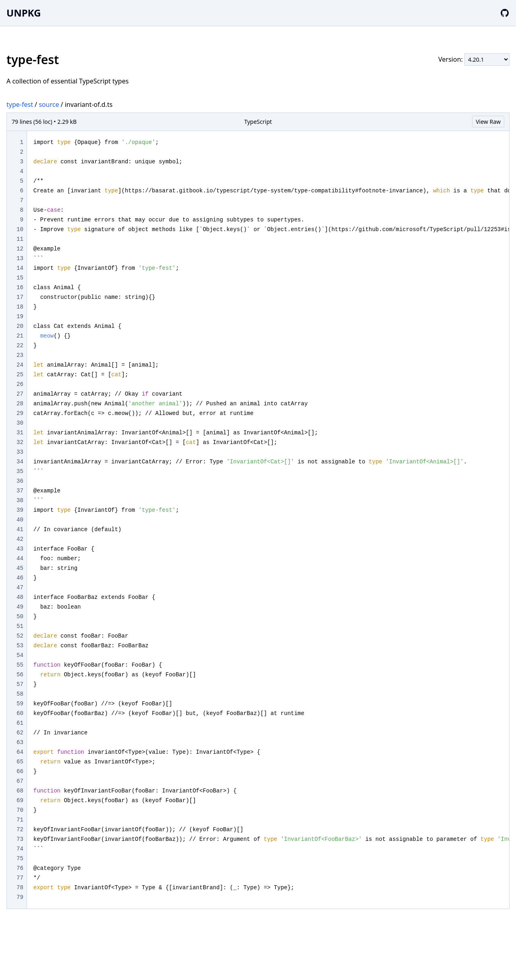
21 (20, 336)
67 (20, 781)
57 (20, 684)
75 (20, 859)
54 (20, 655)
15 (20, 278)
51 (20, 626)
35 (20, 471)
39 (20, 510)
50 (20, 617)
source (49, 104)
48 (20, 597)
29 (20, 413)
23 (20, 355)
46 (20, 578)
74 (20, 849)
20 (20, 326)
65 (20, 762)
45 (20, 568)
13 (20, 259)
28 (20, 404)
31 (20, 433)
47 (20, 588)
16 (20, 288)
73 (20, 839)
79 (20, 897)
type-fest (20, 104)
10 (20, 229)
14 (20, 268)
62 (20, 733)
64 (20, 752)
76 (20, 868)
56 (20, 675)
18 (20, 307)
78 (20, 888)
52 (20, 636)
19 (20, 317)
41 (20, 530)
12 (20, 249)
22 (20, 346)
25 (20, 375)
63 (20, 742)
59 (20, 704)
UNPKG (24, 13)
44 (20, 559)
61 (20, 723)
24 (20, 365)
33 (20, 452)
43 (20, 549)
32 (20, 442)
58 (20, 694)
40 (20, 520)
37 (20, 491)
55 (20, 665)
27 (20, 394)
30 (20, 423)
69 (20, 801)
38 (20, 500)
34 (20, 462)
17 (20, 297)
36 (20, 481)
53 (20, 646)
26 (20, 384)
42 (20, 539)
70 (20, 810)
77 (20, 878)
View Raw (488, 122)
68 (20, 791)
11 (20, 239)
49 (20, 607)
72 (20, 830)
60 (20, 713)
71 (20, 820)
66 (20, 771)
